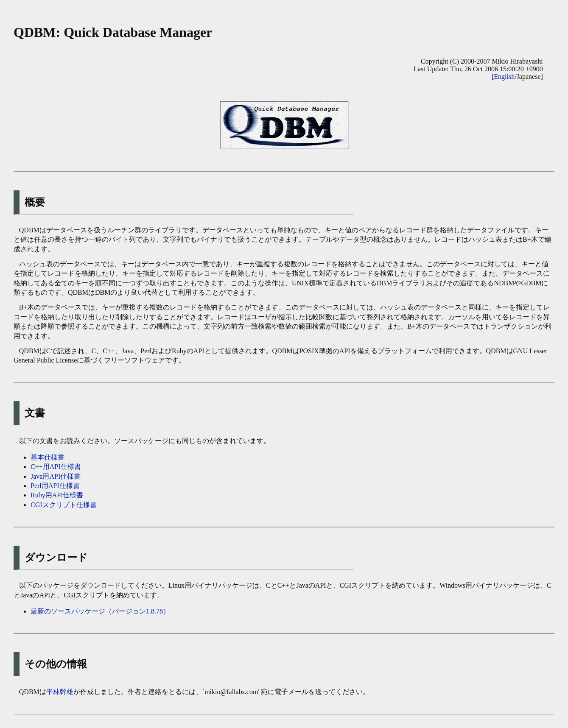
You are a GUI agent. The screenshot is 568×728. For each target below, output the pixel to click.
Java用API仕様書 (56, 476)
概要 (35, 202)
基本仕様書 (48, 457)
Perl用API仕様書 (55, 486)
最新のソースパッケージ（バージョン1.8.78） (100, 611)
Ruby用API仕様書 (57, 495)
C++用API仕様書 (56, 467)
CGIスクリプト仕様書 (64, 505)
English (504, 77)
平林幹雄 (60, 692)
